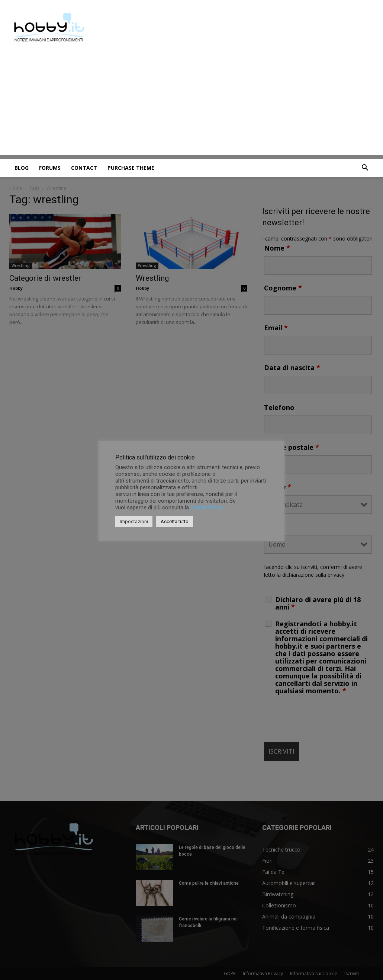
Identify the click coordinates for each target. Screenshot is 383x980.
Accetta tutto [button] (175, 521)
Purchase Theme (131, 168)
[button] (365, 168)
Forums (50, 168)
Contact (84, 168)
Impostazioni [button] (134, 521)
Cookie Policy (207, 507)
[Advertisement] (191, 103)
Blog (22, 168)
